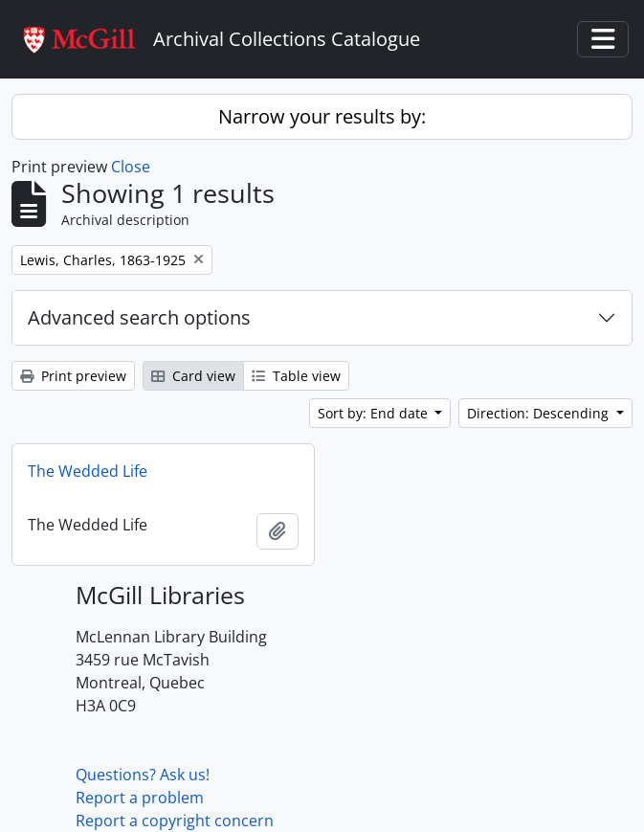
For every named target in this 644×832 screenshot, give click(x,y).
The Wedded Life (88, 471)
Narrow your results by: (322, 116)
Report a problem (140, 798)
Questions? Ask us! (143, 775)
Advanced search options (139, 317)
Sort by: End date (375, 413)
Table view (296, 376)
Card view (193, 376)
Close (131, 167)
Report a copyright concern (175, 821)
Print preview (73, 376)
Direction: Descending (540, 413)
